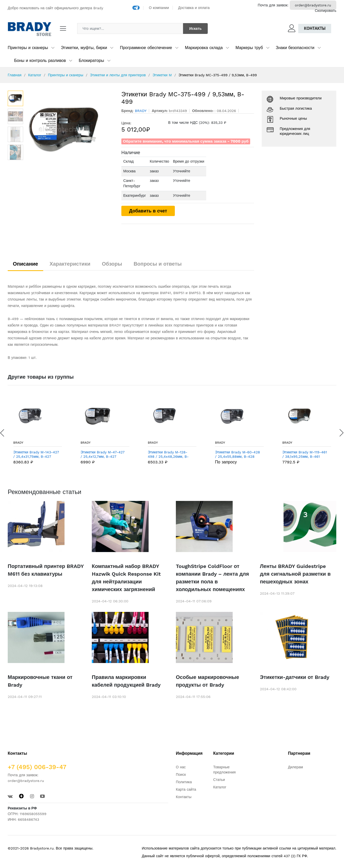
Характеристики (70, 264)
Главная (15, 75)
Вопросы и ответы (158, 264)
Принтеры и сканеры (28, 48)
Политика (184, 782)
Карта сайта (186, 789)
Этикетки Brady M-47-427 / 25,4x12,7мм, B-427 (102, 454)
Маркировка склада (204, 48)
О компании (159, 8)
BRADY (18, 443)
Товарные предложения (224, 770)
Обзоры (112, 264)
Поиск (181, 774)
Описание (25, 264)
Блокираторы (91, 60)
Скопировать (325, 11)
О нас (181, 767)
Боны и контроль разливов (40, 60)
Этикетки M (162, 75)
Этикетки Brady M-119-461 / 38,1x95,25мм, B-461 (305, 454)
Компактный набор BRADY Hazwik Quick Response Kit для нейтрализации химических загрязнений (126, 578)
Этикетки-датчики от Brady (295, 677)
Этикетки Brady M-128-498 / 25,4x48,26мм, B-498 (168, 454)
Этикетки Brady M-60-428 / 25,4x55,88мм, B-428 (237, 454)
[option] (70, 129)
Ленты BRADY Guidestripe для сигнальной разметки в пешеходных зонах (295, 574)
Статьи (219, 780)
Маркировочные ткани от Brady (40, 681)
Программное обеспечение (146, 48)
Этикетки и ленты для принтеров (118, 75)
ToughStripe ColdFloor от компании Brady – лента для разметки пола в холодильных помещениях (212, 578)
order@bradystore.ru (313, 5)
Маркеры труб (249, 48)
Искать (195, 29)
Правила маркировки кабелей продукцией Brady (126, 681)
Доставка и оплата (194, 8)
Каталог (35, 75)
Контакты (315, 28)
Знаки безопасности (295, 48)
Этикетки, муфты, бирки (84, 48)
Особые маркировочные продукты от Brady (207, 681)
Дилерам (295, 767)
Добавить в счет (148, 211)
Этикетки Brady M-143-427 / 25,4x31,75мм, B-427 (36, 454)
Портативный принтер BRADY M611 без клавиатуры (46, 570)
